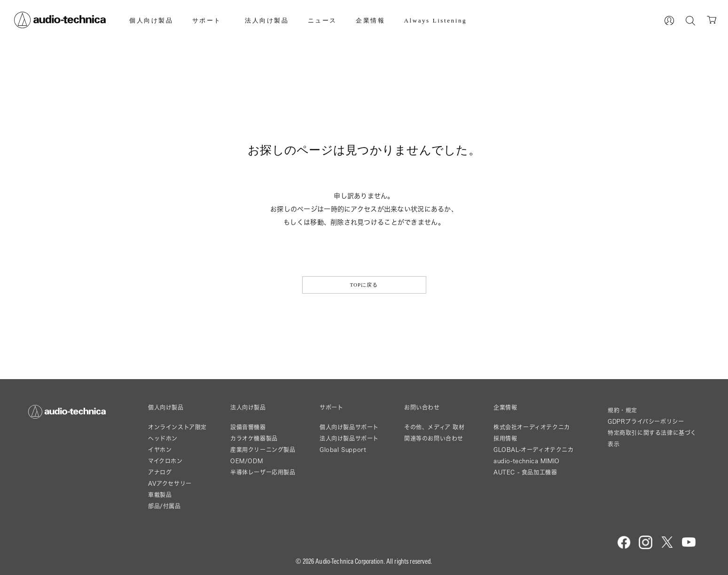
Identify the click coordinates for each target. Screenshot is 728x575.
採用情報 (505, 439)
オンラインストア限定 (177, 427)
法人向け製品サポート (349, 439)
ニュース (322, 20)
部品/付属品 (164, 506)
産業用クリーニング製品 (263, 450)
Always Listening (435, 20)
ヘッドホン (163, 439)
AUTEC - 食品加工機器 (525, 472)
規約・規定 (622, 410)
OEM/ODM (247, 461)
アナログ (160, 472)
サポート (207, 20)
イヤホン (160, 450)
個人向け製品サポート (349, 427)
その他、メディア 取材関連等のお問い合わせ (434, 433)
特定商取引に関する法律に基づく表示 (652, 439)
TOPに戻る (364, 285)
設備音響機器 (248, 427)
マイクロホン (165, 461)
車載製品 (160, 495)
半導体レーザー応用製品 (263, 472)
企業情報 (370, 20)
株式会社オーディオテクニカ (532, 427)
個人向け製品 (151, 20)
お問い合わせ (422, 408)
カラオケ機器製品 (254, 439)
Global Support (343, 450)
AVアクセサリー (170, 484)
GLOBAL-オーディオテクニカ (534, 450)
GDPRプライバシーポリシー (646, 422)
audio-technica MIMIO (527, 461)
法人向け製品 (267, 20)
